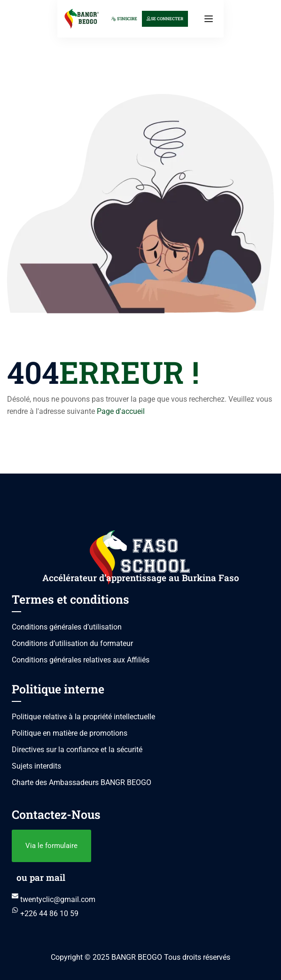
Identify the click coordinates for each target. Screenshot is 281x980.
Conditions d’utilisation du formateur (72, 643)
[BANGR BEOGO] (82, 18)
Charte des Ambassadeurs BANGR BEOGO (82, 782)
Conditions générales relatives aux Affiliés (81, 660)
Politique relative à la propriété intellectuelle (83, 717)
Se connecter (165, 19)
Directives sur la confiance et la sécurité (77, 750)
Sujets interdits (36, 766)
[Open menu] (210, 19)
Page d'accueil (121, 411)
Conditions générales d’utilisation (67, 627)
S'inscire (124, 19)
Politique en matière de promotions (70, 733)
